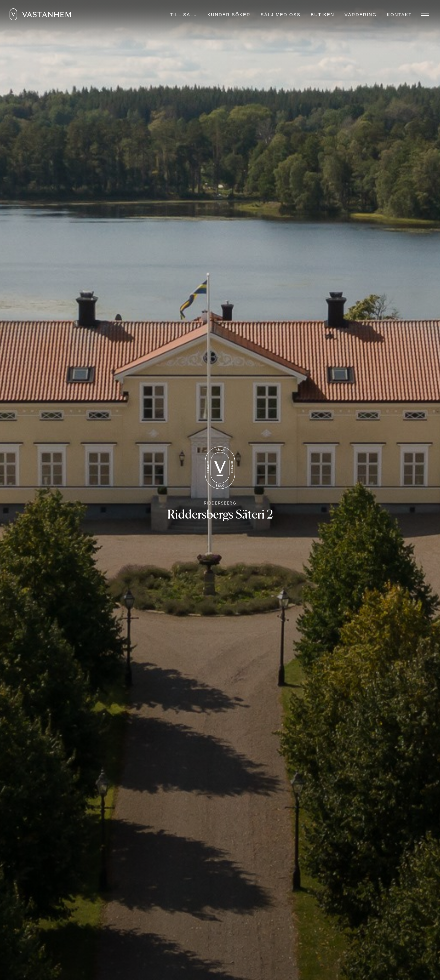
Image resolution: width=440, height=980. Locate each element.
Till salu (184, 15)
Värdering (361, 15)
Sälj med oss (281, 15)
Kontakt (399, 15)
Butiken (323, 15)
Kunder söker (229, 15)
